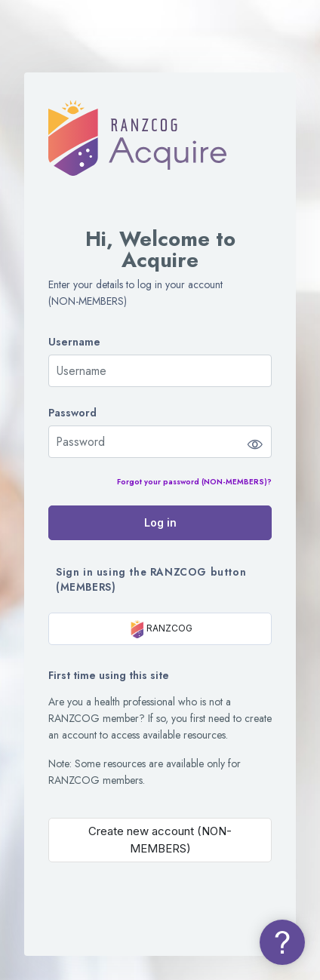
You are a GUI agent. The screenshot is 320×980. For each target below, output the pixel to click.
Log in (160, 522)
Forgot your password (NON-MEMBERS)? (194, 482)
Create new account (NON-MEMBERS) (160, 840)
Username (74, 342)
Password (72, 413)
